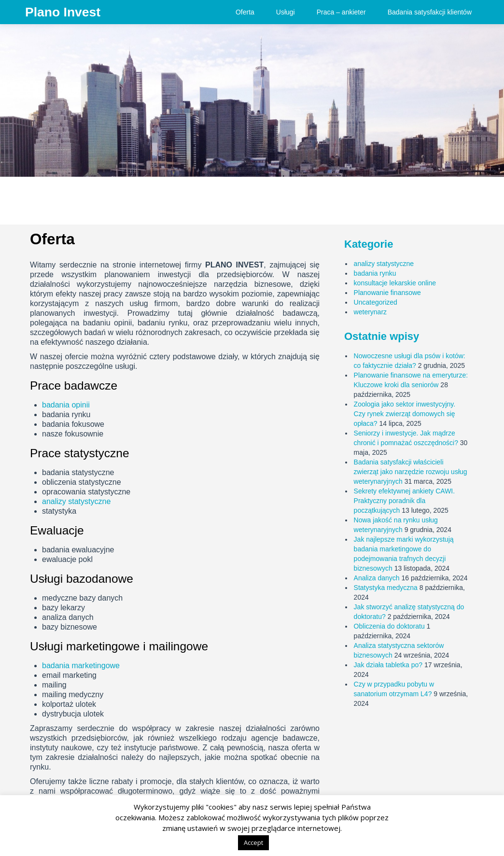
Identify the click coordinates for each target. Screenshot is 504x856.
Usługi (286, 12)
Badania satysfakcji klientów (430, 12)
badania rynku (375, 273)
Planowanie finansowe (387, 293)
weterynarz (370, 312)
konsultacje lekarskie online (395, 283)
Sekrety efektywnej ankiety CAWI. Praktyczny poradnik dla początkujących (405, 501)
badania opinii (66, 405)
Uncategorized (376, 302)
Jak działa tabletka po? (388, 665)
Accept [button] (253, 842)
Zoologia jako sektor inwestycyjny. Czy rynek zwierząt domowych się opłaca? (405, 414)
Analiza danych (377, 578)
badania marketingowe (81, 666)
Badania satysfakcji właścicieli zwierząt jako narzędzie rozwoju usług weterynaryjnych (411, 472)
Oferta (245, 12)
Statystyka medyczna (386, 588)
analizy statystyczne (76, 501)
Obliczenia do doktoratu (389, 626)
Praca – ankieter (341, 12)
